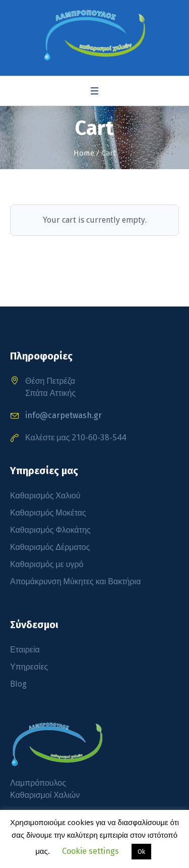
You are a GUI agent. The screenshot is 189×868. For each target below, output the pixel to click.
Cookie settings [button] (90, 851)
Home (84, 153)
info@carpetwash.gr (64, 415)
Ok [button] (141, 852)
